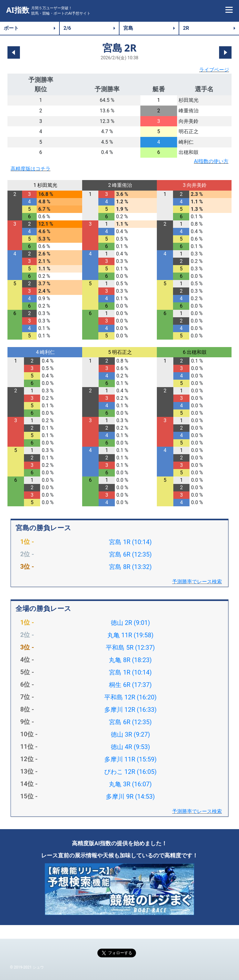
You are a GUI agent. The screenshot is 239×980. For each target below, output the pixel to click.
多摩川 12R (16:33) (130, 710)
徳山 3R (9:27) (130, 734)
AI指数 (18, 10)
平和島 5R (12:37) (130, 648)
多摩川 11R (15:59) (130, 759)
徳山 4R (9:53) (130, 747)
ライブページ (214, 70)
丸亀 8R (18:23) (130, 660)
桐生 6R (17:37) (130, 685)
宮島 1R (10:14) (130, 542)
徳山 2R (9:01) (130, 623)
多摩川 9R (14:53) (130, 797)
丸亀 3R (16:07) (130, 784)
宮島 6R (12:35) (130, 554)
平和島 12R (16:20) (130, 697)
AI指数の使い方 (211, 161)
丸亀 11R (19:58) (130, 635)
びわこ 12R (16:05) (130, 772)
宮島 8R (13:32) (130, 567)
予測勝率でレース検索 (197, 582)
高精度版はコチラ (30, 169)
